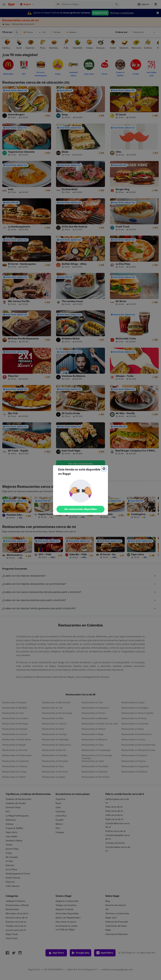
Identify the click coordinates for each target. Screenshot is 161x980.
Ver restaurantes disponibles (80, 509)
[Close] (104, 469)
